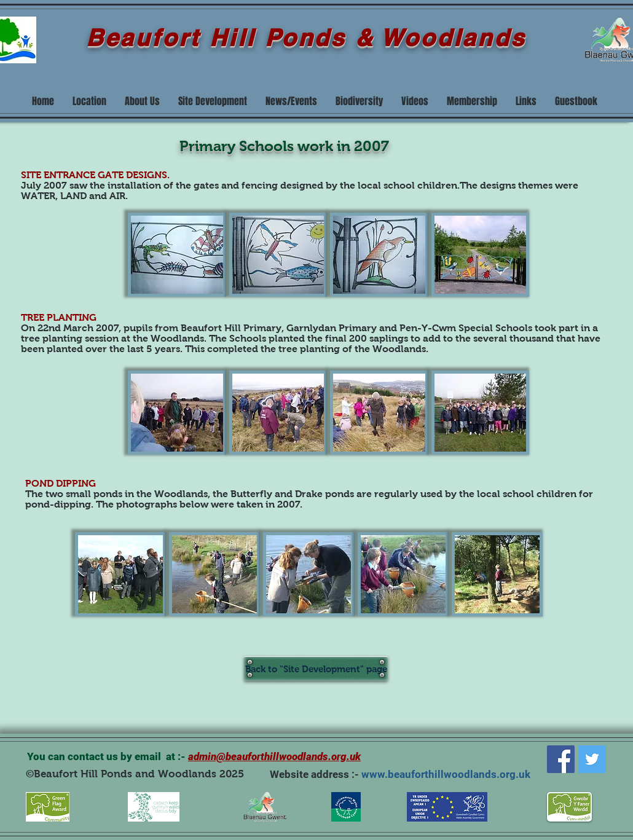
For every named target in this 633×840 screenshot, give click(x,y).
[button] (177, 255)
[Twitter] (592, 759)
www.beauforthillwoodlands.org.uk (446, 774)
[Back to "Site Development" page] (316, 669)
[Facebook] (561, 759)
